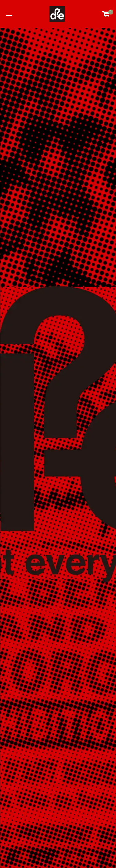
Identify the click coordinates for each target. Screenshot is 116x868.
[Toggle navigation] (9, 14)
